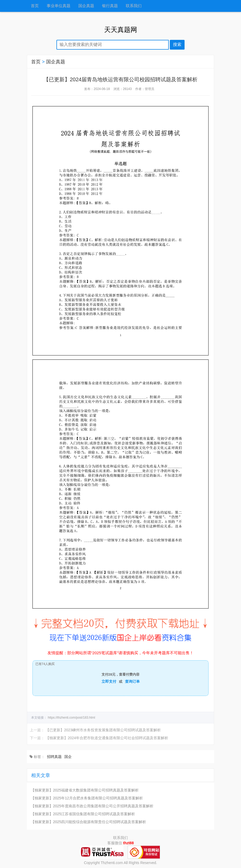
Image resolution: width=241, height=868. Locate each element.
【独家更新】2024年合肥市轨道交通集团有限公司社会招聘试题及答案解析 (107, 738)
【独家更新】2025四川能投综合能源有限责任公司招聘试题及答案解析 (88, 822)
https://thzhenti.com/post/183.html (71, 718)
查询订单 (132, 681)
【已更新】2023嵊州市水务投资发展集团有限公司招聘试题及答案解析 (103, 730)
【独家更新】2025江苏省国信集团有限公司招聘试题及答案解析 (83, 814)
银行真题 (110, 6)
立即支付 (109, 681)
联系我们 (134, 6)
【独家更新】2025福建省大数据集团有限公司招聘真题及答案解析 (85, 790)
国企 (68, 757)
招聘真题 (54, 757)
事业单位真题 (59, 6)
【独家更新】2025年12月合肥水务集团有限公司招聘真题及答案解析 (87, 798)
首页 (35, 6)
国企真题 (86, 6)
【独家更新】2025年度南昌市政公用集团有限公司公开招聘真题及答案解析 (92, 806)
